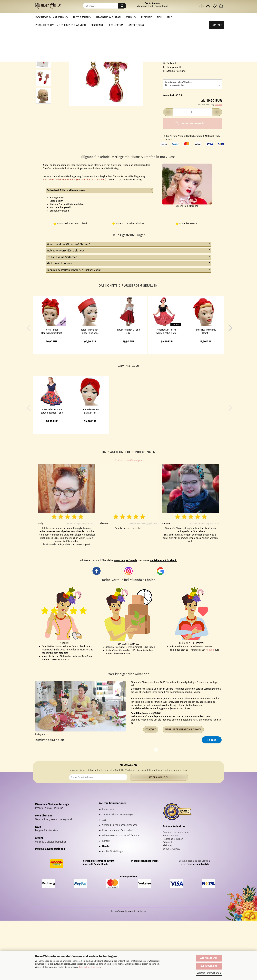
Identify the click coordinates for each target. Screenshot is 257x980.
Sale (169, 17)
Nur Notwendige (209, 966)
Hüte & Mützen (82, 17)
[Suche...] (122, 6)
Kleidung (147, 17)
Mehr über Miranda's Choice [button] (183, 729)
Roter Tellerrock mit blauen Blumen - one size (52, 411)
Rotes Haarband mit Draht (205, 331)
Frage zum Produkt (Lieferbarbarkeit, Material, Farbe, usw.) (194, 138)
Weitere (181, 17)
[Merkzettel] (215, 6)
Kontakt (217, 17)
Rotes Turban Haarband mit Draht (52, 331)
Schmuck (131, 17)
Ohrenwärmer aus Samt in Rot (90, 411)
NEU (159, 17)
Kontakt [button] (151, 729)
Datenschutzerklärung (89, 967)
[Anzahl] (192, 112)
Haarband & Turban (108, 17)
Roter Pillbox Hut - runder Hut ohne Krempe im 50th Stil (90, 331)
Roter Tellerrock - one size (128, 331)
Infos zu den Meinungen (129, 460)
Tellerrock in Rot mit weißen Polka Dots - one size (167, 331)
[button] (201, 6)
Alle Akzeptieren (209, 958)
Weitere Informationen (209, 973)
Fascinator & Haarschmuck (52, 17)
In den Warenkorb (189, 123)
